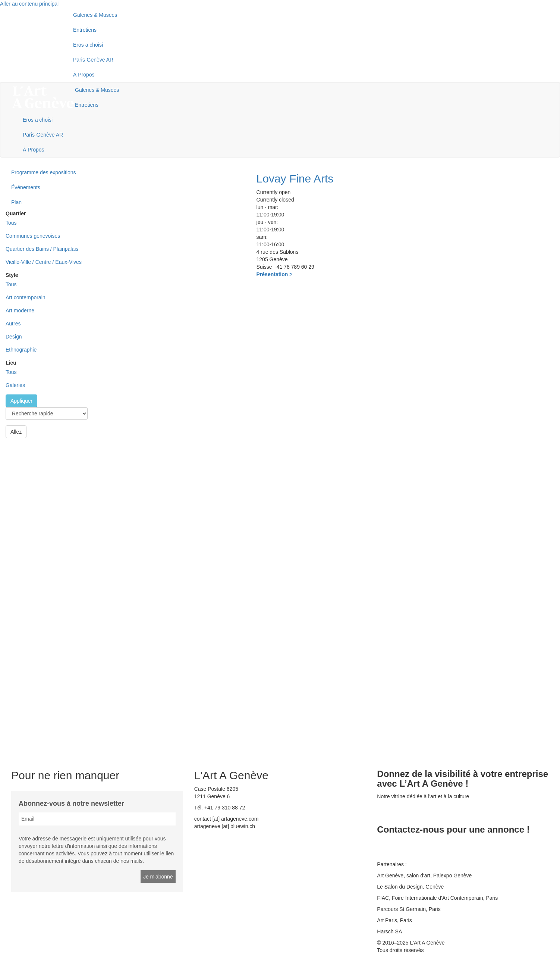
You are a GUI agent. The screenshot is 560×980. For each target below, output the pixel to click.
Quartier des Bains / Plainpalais (42, 249)
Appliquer (21, 401)
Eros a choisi (88, 45)
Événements (26, 187)
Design (14, 337)
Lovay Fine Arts (295, 179)
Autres (13, 324)
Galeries (15, 385)
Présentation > (275, 274)
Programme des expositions (44, 172)
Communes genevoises (33, 236)
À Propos (84, 75)
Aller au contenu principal (29, 4)
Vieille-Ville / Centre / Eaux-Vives (44, 262)
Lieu (11, 363)
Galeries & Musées (95, 15)
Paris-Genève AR (93, 60)
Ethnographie (21, 350)
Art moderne (20, 310)
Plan (16, 202)
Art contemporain (26, 297)
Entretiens (85, 30)
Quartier (16, 213)
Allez (16, 432)
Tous (11, 223)
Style (12, 275)
